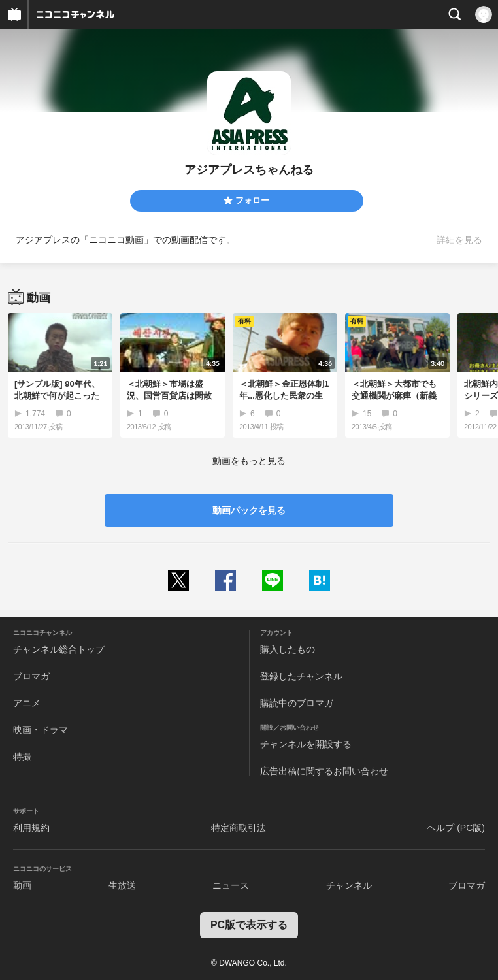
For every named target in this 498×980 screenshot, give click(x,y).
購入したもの (288, 649)
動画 (22, 885)
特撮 (22, 757)
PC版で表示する (249, 925)
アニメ (27, 703)
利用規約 (31, 828)
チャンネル (349, 885)
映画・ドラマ (41, 730)
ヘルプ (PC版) (456, 828)
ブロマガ (31, 676)
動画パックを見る (249, 510)
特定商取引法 (239, 828)
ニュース (231, 885)
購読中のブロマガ (297, 703)
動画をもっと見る (249, 461)
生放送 (122, 885)
